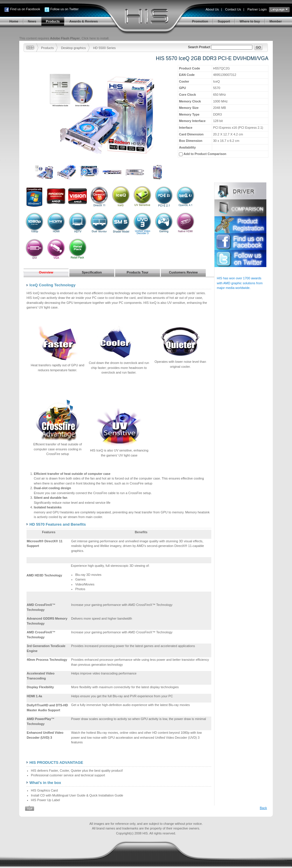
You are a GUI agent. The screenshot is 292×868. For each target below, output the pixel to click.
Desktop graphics (73, 48)
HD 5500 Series (104, 48)
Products (47, 48)
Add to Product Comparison (205, 154)
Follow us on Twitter (65, 9)
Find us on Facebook (25, 9)
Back (263, 808)
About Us (212, 9)
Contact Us (233, 9)
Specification (92, 272)
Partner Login (257, 9)
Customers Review (183, 272)
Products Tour (138, 272)
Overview (46, 272)
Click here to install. (95, 38)
